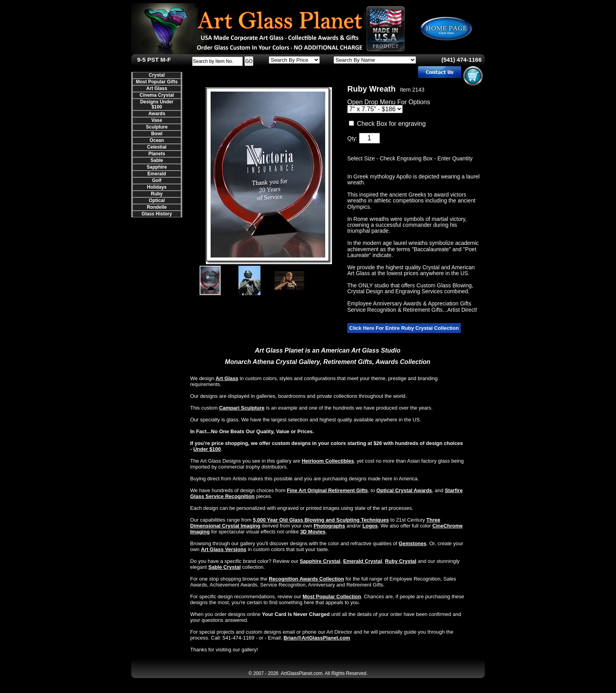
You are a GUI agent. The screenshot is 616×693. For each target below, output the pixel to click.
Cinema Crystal (157, 95)
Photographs (329, 526)
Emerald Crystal (363, 561)
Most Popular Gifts (157, 82)
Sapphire (157, 167)
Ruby (157, 194)
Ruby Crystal (401, 561)
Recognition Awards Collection (306, 579)
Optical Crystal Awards (404, 490)
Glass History (157, 214)
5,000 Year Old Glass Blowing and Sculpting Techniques (321, 520)
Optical (157, 200)
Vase (157, 120)
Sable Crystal (224, 567)
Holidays (157, 187)
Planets (157, 154)
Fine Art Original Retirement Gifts (327, 490)
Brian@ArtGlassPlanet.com (317, 638)
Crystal (157, 75)
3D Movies (313, 532)
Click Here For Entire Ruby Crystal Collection (404, 328)
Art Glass (157, 88)
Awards (157, 114)
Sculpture (157, 127)
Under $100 (207, 449)
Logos (370, 526)
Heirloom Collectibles (328, 461)
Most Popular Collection (332, 596)
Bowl (157, 134)
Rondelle (157, 207)
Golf (157, 180)
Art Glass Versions (224, 549)
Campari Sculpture (242, 408)
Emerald (157, 174)
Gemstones (413, 543)
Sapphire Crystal (320, 561)
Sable (157, 160)
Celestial (157, 147)
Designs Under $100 (157, 104)
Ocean (157, 140)
